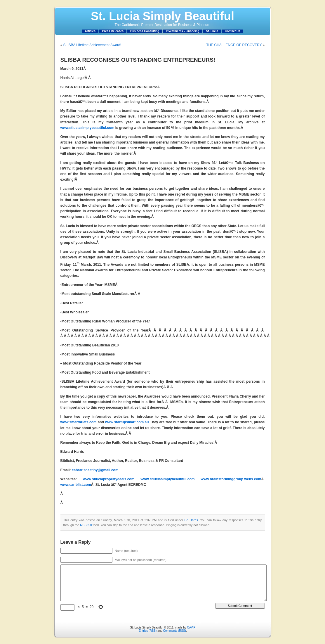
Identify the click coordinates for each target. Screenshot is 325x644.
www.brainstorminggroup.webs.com (231, 479)
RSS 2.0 (86, 525)
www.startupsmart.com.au (127, 422)
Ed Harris (191, 520)
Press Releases (113, 31)
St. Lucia (212, 31)
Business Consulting (145, 31)
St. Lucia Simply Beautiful (162, 16)
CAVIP (191, 627)
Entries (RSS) (148, 631)
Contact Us (233, 31)
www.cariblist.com (76, 485)
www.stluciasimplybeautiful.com (87, 128)
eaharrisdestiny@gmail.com (95, 470)
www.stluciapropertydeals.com (109, 479)
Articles (90, 31)
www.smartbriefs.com (79, 422)
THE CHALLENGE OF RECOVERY (234, 45)
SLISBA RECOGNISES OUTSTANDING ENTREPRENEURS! (138, 60)
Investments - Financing (183, 31)
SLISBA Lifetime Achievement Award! (92, 45)
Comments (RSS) (175, 631)
